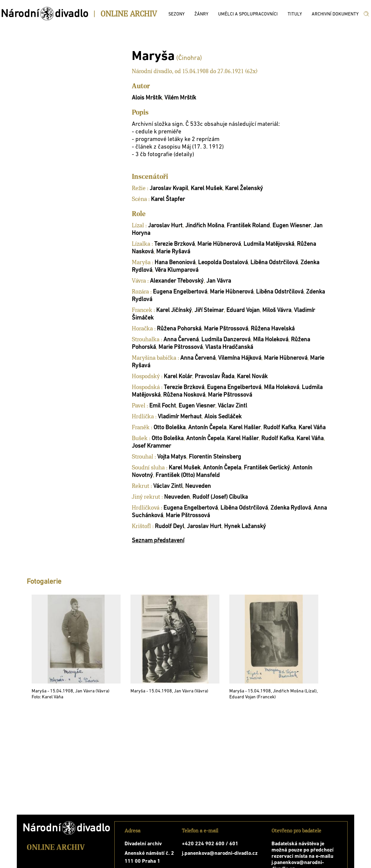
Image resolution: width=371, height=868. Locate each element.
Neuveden (198, 486)
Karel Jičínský (174, 310)
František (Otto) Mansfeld (188, 476)
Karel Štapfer (168, 199)
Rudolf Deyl (170, 527)
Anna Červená (181, 340)
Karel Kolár (178, 377)
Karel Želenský (244, 189)
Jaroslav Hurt (165, 226)
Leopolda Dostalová (223, 263)
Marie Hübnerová (219, 244)
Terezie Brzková (174, 244)
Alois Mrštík (147, 98)
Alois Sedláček (223, 417)
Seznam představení (158, 541)
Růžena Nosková (184, 395)
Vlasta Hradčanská (229, 347)
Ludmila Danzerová (226, 340)
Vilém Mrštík (180, 98)
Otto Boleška (170, 428)
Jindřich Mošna (205, 226)
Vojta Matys (172, 457)
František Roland (248, 226)
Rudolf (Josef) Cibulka (220, 497)
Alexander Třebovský (177, 281)
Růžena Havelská (273, 329)
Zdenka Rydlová (291, 508)
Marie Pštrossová (226, 329)
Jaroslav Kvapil (169, 189)
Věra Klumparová (177, 270)
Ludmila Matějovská (269, 244)
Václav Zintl (232, 406)
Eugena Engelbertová (180, 292)
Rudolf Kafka (280, 428)
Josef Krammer (151, 446)
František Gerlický (267, 468)
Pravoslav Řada (214, 377)
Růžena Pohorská (179, 329)
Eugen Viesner (197, 406)
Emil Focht (163, 406)
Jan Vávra (219, 281)
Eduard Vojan (243, 310)
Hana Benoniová (175, 263)
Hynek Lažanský (245, 527)
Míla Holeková (271, 340)
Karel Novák (252, 377)
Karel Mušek (207, 189)
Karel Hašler (245, 428)
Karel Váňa (312, 428)
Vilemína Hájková (240, 358)
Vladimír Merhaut (180, 417)
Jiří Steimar (209, 310)
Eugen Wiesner (292, 226)
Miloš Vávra (277, 310)
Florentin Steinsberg (215, 457)
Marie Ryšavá (173, 252)
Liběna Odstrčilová (274, 263)
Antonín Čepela (207, 428)
